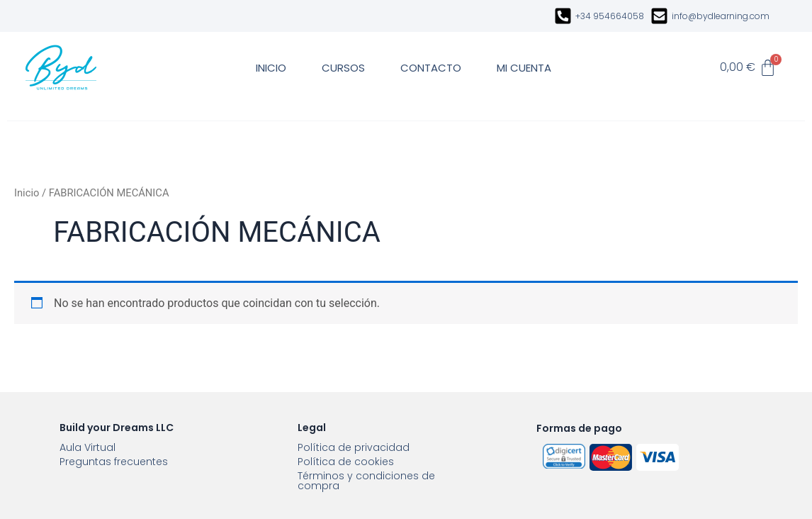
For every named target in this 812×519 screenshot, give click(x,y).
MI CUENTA (524, 68)
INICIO (271, 68)
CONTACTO (431, 68)
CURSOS (343, 68)
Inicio (27, 193)
